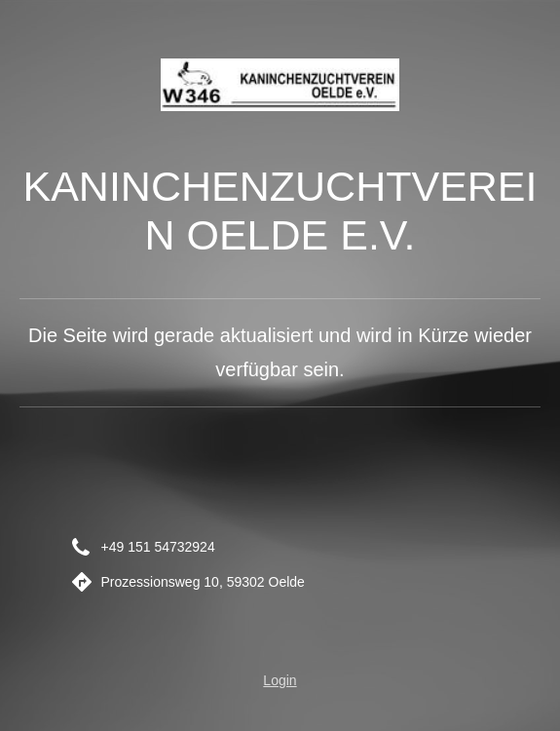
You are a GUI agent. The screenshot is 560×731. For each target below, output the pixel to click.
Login (280, 680)
